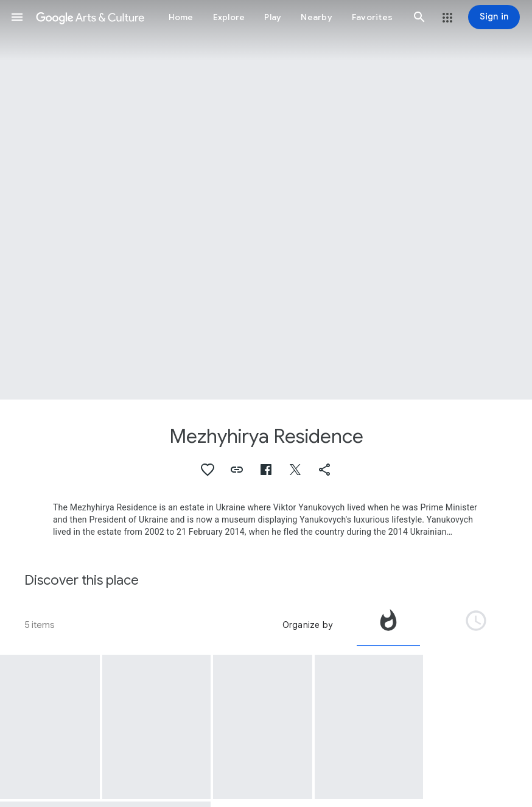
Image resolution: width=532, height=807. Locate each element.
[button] (17, 17)
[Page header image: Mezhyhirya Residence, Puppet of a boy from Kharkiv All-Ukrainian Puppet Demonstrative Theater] (266, 200)
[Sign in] (494, 17)
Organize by (307, 625)
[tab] (388, 625)
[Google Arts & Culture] (90, 17)
